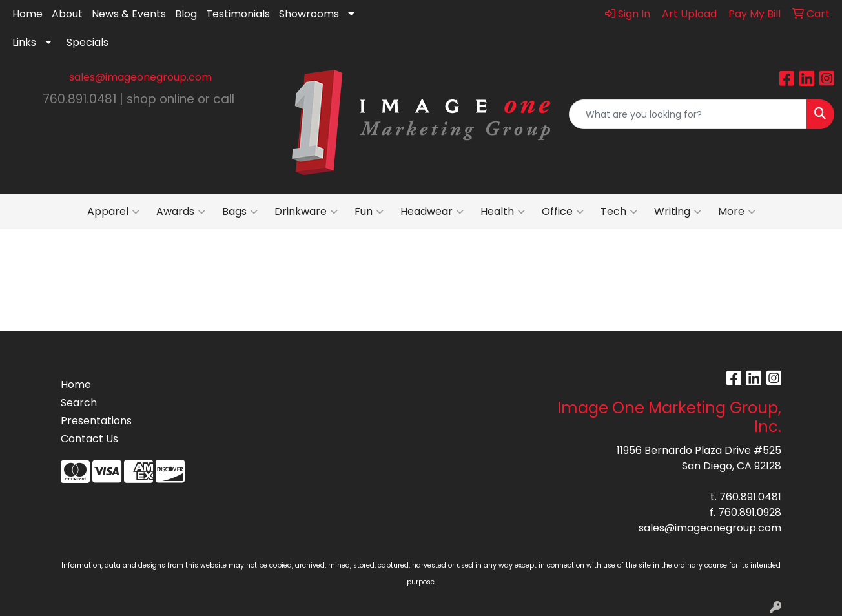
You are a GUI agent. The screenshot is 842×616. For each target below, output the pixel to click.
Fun (369, 212)
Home (27, 14)
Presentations (96, 421)
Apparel (113, 212)
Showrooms (309, 14)
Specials (87, 42)
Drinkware (306, 212)
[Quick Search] (688, 114)
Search (79, 403)
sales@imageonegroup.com (140, 77)
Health (503, 212)
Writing (678, 212)
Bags (240, 212)
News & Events (129, 14)
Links (24, 42)
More (737, 212)
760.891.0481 (750, 497)
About (67, 14)
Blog (186, 14)
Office (563, 212)
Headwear (432, 212)
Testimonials (238, 14)
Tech (619, 212)
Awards (181, 212)
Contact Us (89, 439)
